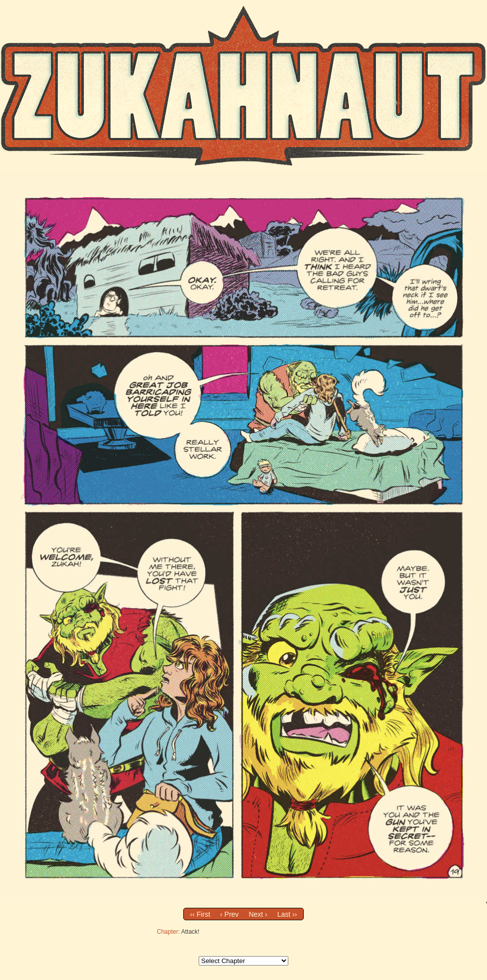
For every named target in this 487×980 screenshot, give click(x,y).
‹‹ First (200, 914)
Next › (258, 914)
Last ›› (287, 914)
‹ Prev (229, 914)
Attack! (190, 932)
